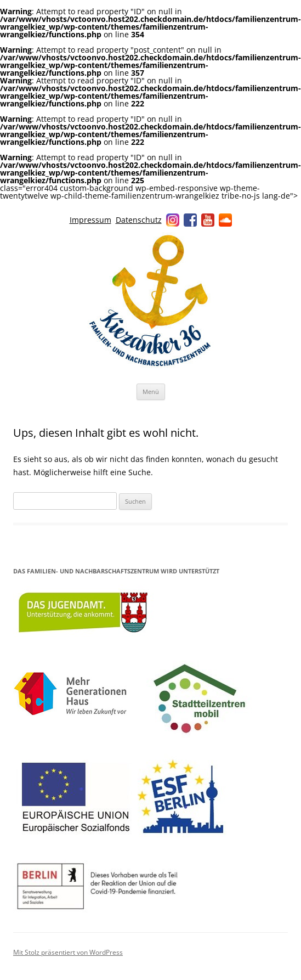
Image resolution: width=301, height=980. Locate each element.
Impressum (90, 220)
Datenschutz (139, 220)
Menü (151, 392)
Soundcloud (225, 220)
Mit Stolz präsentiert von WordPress (68, 952)
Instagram (173, 220)
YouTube (208, 220)
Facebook (190, 220)
